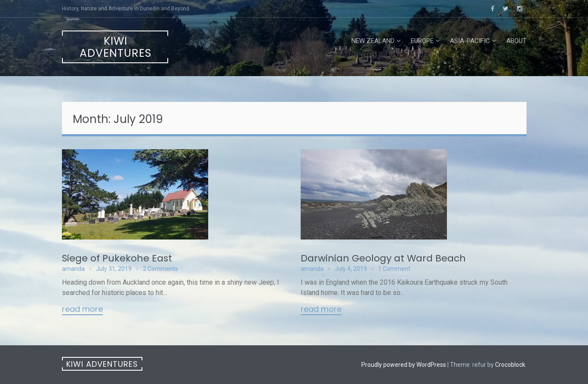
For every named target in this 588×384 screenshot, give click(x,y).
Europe (422, 41)
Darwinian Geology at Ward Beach (383, 258)
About (516, 41)
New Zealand (373, 41)
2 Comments (160, 269)
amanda (73, 269)
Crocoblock (510, 365)
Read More (82, 310)
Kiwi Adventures (115, 47)
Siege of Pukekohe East (117, 258)
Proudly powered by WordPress (404, 365)
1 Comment (394, 269)
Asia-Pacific (470, 41)
